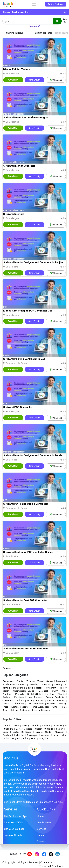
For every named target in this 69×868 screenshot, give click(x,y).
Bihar (7, 738)
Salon (57, 684)
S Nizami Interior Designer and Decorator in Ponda (33, 455)
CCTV (55, 691)
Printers (51, 704)
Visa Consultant (56, 700)
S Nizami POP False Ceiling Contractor (26, 504)
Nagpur (16, 738)
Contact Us (46, 862)
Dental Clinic (34, 694)
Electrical (43, 691)
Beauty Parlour (35, 700)
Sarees (50, 681)
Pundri (36, 726)
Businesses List (21, 12)
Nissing (26, 726)
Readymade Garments (14, 684)
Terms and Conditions (51, 866)
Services (11, 809)
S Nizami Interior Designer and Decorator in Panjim (33, 262)
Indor (25, 738)
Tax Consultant (35, 704)
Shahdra (9, 729)
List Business (44, 823)
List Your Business (14, 829)
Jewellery (34, 684)
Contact (41, 841)
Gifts (55, 707)
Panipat (46, 726)
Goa (64, 735)
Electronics (8, 681)
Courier (20, 681)
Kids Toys (49, 694)
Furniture (46, 684)
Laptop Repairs (20, 707)
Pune (33, 738)
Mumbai (20, 735)
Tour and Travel (35, 681)
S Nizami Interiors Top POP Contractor (26, 649)
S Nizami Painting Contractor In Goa (24, 359)
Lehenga (61, 681)
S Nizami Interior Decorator (19, 166)
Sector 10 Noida (44, 729)
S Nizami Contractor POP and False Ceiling (28, 552)
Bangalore (44, 738)
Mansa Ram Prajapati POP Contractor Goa (28, 311)
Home (7, 12)
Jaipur (56, 735)
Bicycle (30, 688)
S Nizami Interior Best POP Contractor (25, 600)
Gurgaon (60, 732)
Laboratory (18, 704)
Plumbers (18, 688)
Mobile (6, 704)
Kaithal (6, 726)
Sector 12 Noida (22, 732)
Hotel (39, 688)
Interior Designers (20, 710)
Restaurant (50, 688)
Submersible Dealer (24, 691)
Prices (40, 835)
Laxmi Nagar (60, 726)
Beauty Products (55, 697)
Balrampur (32, 735)
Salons (20, 700)
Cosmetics (8, 700)
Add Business (56, 4)
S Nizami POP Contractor (18, 407)
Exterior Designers (42, 710)
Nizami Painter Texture (17, 69)
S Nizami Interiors (14, 214)
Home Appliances (40, 707)
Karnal (16, 726)
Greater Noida (43, 732)
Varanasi (45, 735)
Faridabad (8, 735)
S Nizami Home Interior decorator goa (25, 117)
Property (20, 694)
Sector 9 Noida (24, 729)
